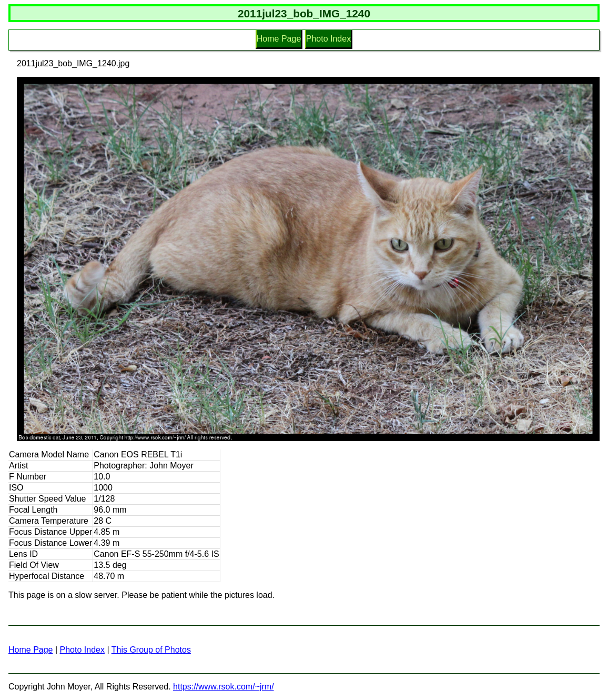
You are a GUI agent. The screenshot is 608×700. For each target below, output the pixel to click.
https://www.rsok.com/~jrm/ (224, 687)
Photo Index (328, 39)
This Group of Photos (151, 650)
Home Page (279, 39)
